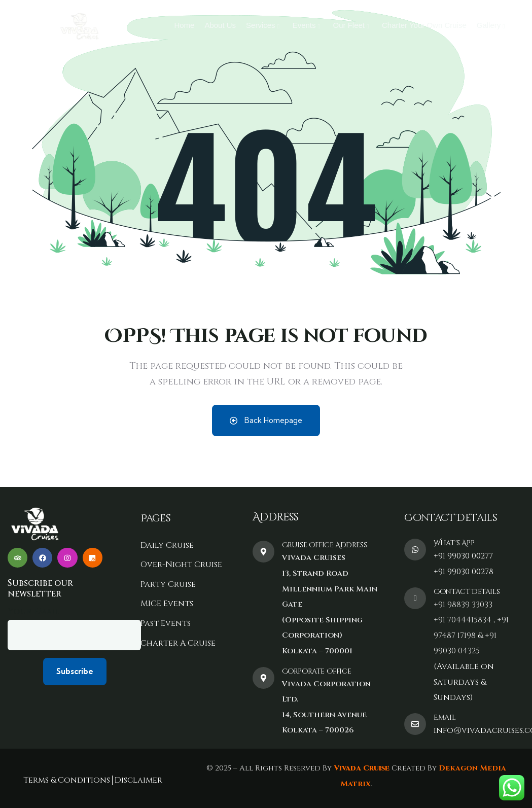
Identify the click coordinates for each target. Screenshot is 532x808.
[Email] (415, 724)
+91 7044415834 (463, 620)
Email (445, 717)
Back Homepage (266, 420)
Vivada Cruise (361, 768)
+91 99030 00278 (464, 572)
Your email (74, 628)
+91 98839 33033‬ (463, 605)
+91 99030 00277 (463, 556)
